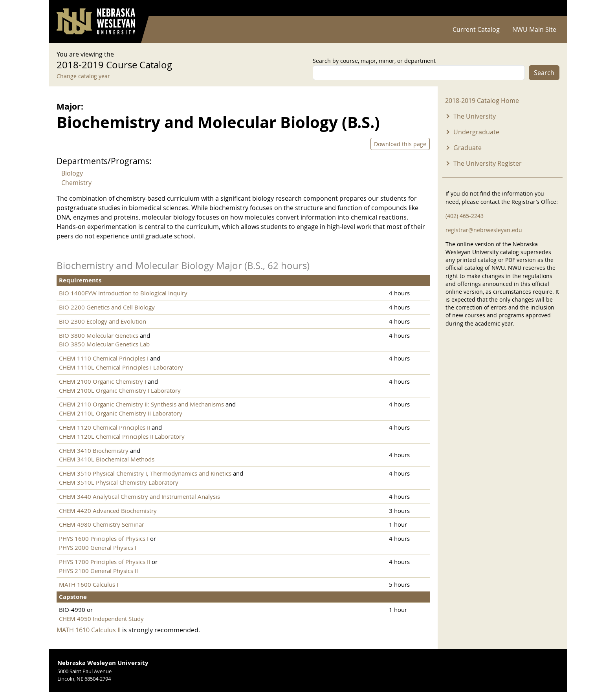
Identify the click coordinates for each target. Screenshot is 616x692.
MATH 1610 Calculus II (89, 630)
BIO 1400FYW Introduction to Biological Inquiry (123, 293)
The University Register (488, 163)
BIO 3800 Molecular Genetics (99, 335)
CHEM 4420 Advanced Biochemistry (108, 511)
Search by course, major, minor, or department (374, 61)
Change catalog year (83, 76)
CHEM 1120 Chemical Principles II (104, 427)
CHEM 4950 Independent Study (101, 619)
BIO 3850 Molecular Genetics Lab (104, 344)
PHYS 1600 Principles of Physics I (104, 538)
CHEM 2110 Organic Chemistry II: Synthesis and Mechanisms (141, 404)
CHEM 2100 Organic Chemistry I (103, 381)
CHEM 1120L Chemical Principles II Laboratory (122, 436)
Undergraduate (476, 132)
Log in (549, 8)
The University (475, 116)
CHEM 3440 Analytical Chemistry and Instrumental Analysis (139, 496)
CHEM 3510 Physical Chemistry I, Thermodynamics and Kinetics (145, 473)
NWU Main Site (534, 29)
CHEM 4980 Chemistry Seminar (102, 524)
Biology (72, 173)
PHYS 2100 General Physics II (98, 571)
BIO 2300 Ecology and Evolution (103, 321)
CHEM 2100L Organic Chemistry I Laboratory (120, 390)
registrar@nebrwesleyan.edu (484, 230)
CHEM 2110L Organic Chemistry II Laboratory (121, 413)
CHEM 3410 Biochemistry (94, 450)
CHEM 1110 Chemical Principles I (104, 358)
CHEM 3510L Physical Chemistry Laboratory (119, 482)
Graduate (467, 148)
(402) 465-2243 (465, 216)
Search (544, 73)
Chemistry (76, 183)
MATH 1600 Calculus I (89, 584)
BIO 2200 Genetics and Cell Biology (107, 307)
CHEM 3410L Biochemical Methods (107, 459)
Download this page (400, 144)
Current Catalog (476, 29)
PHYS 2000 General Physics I (98, 547)
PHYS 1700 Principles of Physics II (104, 562)
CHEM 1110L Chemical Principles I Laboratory (121, 367)
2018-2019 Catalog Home (482, 101)
